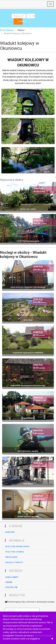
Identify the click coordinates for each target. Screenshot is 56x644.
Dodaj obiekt (12, 577)
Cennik (9, 582)
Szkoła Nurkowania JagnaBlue (28, 451)
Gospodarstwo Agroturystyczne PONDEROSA (28, 353)
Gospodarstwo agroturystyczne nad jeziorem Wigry (28, 386)
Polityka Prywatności (17, 546)
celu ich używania (42, 636)
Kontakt (10, 532)
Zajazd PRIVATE (28, 418)
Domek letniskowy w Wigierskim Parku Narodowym (28, 287)
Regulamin (11, 557)
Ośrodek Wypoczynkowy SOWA (28, 517)
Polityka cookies (14, 552)
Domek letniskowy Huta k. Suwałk (28, 241)
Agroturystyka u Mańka (28, 209)
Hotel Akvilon (28, 484)
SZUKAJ (20, 21)
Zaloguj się (11, 587)
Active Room (28, 320)
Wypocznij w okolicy (12, 180)
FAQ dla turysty (14, 562)
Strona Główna (7, 30)
